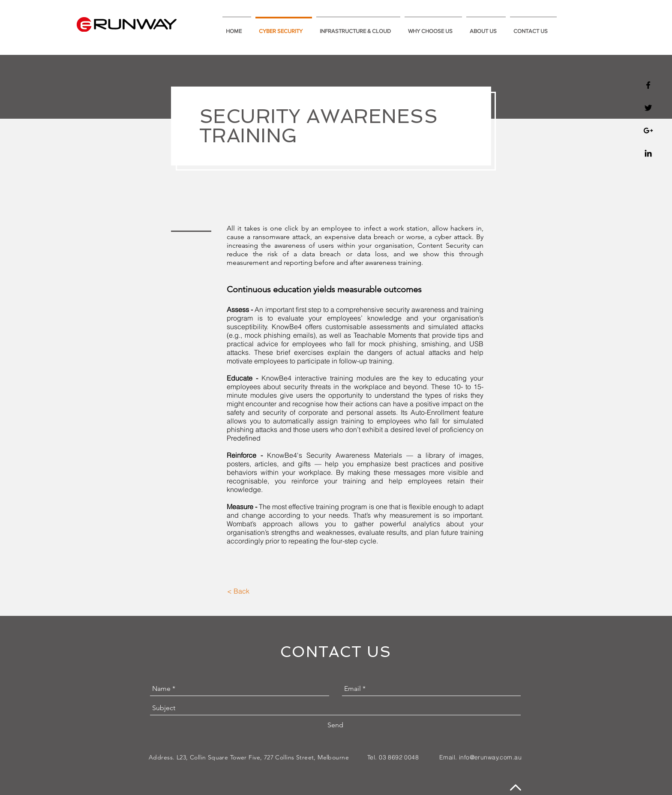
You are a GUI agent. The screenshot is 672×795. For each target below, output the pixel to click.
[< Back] (238, 591)
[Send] (335, 725)
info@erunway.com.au (490, 757)
